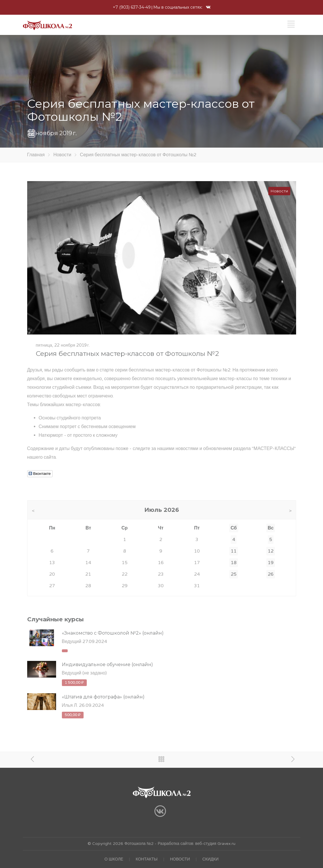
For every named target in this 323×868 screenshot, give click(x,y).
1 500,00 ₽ (74, 683)
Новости (62, 155)
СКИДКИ (211, 859)
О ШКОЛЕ (114, 859)
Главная (36, 155)
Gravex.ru (226, 844)
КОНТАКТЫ (147, 859)
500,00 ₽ (73, 715)
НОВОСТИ (180, 859)
